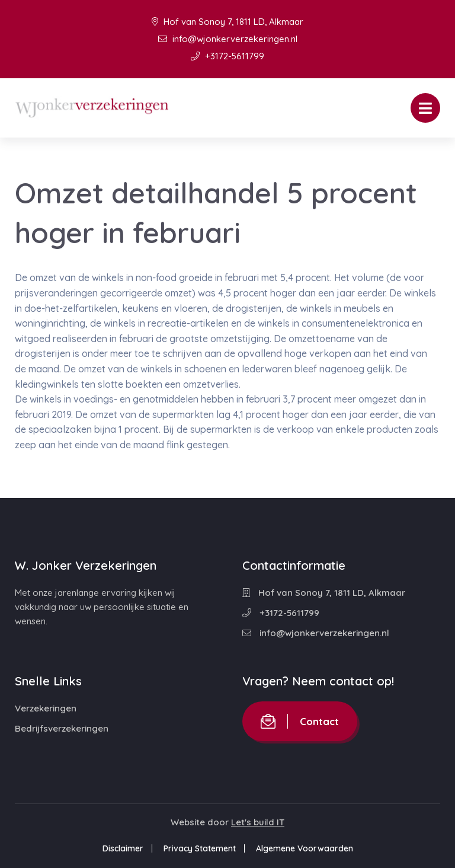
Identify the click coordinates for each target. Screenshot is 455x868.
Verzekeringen (46, 708)
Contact (300, 721)
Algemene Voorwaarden (305, 848)
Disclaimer (123, 848)
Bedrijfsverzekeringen (62, 728)
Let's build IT (258, 822)
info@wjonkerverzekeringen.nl (228, 39)
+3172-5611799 (227, 56)
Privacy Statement (200, 848)
